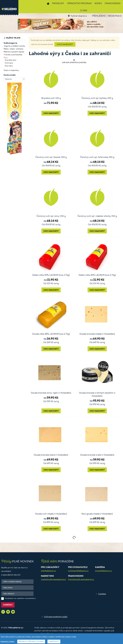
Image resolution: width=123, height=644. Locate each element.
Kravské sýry (11, 60)
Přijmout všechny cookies (31, 642)
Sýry (6, 58)
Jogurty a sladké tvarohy (14, 46)
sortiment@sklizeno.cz (78, 571)
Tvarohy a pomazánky (13, 55)
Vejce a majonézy (11, 70)
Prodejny (58, 4)
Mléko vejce (12, 38)
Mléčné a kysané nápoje (14, 52)
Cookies (102, 594)
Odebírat (8, 605)
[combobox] (14, 79)
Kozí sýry (9, 66)
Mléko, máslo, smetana (13, 49)
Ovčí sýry (9, 63)
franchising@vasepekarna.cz (81, 580)
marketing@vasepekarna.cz (54, 580)
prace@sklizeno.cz (103, 571)
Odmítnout (54, 642)
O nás (84, 11)
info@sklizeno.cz (48, 571)
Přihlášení (99, 16)
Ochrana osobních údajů (56, 617)
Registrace (115, 16)
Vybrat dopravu (79, 16)
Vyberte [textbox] (8, 79)
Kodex (98, 4)
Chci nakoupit (65, 44)
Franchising (113, 4)
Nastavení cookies (7, 641)
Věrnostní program (79, 4)
